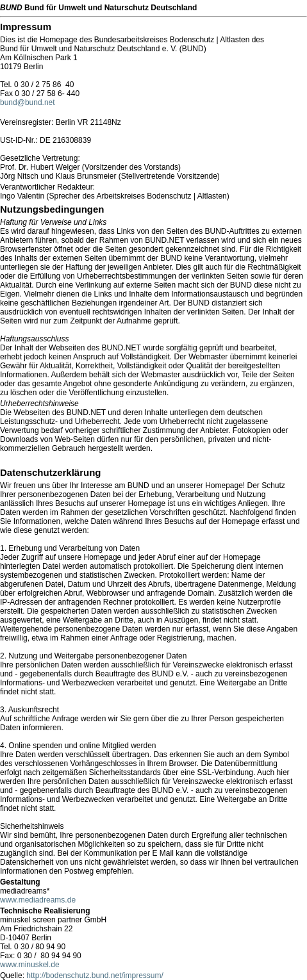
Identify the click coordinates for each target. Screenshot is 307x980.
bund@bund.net (28, 102)
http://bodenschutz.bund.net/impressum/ (95, 976)
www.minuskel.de (30, 965)
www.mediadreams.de (38, 900)
